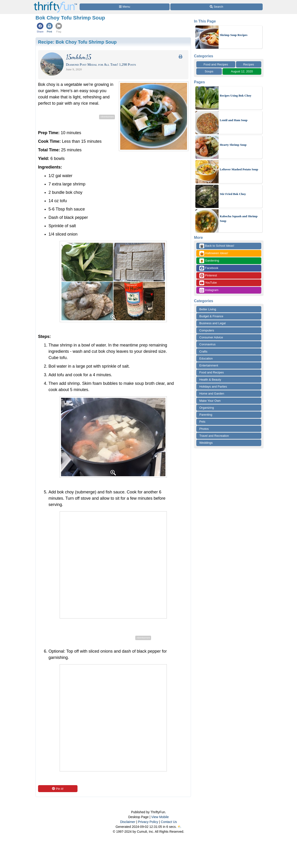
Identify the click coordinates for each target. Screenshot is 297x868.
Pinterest (208, 276)
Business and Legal (212, 323)
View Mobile (160, 817)
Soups (209, 71)
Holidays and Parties (213, 387)
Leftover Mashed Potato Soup (239, 169)
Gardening (209, 261)
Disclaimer (128, 822)
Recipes (249, 64)
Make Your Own (210, 401)
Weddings (206, 443)
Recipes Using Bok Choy (236, 96)
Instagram (209, 290)
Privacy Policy (148, 822)
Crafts (203, 351)
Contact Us (169, 822)
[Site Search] (216, 7)
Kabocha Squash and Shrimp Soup (239, 219)
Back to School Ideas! (217, 246)
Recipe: (77, 42)
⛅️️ (179, 827)
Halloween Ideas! (214, 253)
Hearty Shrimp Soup (233, 145)
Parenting (206, 415)
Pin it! (58, 789)
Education (206, 358)
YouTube (208, 283)
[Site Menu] (125, 7)
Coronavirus (207, 344)
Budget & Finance (211, 316)
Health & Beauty (210, 380)
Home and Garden (212, 394)
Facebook (209, 268)
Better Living (208, 309)
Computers (207, 330)
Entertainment (209, 365)
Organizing (207, 408)
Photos (204, 429)
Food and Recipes (216, 64)
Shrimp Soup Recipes (234, 35)
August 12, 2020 (242, 71)
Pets (202, 422)
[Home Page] (55, 3)
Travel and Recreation (214, 436)
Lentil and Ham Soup (234, 120)
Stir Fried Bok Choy (233, 194)
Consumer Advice (211, 337)
